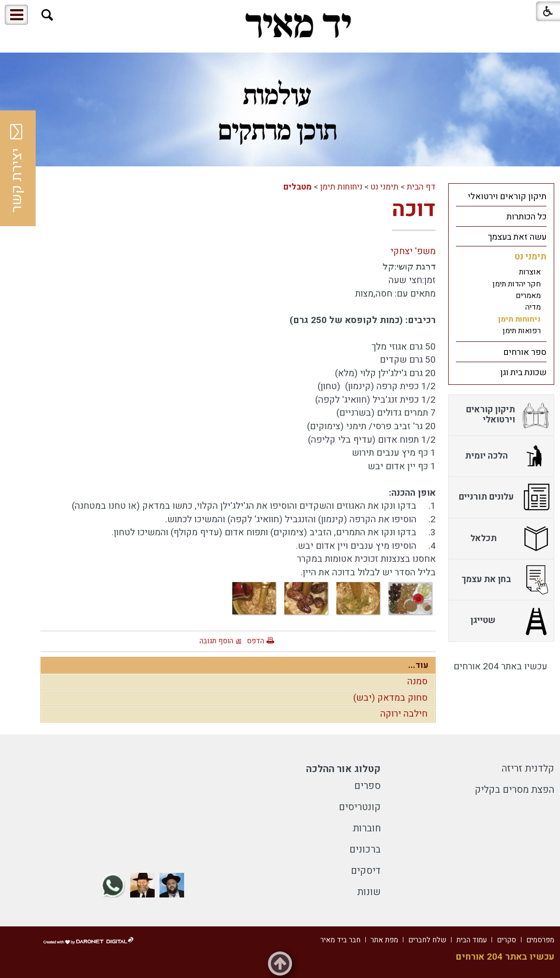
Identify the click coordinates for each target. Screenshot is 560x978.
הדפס (255, 641)
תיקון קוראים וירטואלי (507, 197)
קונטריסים (360, 807)
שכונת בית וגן (523, 373)
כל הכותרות (527, 217)
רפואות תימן (522, 331)
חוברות (367, 828)
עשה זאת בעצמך (517, 237)
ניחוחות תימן (341, 187)
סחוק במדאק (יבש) (390, 698)
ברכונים (365, 849)
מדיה (533, 307)
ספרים (367, 786)
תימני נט (385, 187)
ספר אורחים (525, 352)
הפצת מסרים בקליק (514, 790)
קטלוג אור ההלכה (343, 769)
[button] (47, 15)
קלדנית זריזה (528, 768)
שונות (369, 892)
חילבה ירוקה (404, 714)
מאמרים (528, 296)
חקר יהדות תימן (517, 284)
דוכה (414, 209)
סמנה (417, 681)
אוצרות (530, 272)
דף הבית (421, 187)
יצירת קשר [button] (17, 168)
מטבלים (298, 187)
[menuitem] (501, 196)
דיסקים (366, 871)
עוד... (418, 665)
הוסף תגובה (216, 641)
